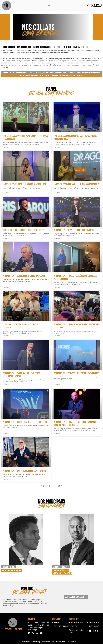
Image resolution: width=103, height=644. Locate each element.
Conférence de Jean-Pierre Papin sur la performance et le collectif (25, 137)
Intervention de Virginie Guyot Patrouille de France (25, 422)
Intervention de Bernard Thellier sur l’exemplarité (76, 373)
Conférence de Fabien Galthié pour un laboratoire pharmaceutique (75, 137)
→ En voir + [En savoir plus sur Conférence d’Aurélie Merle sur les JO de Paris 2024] (7, 193)
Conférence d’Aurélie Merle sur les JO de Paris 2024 (25, 185)
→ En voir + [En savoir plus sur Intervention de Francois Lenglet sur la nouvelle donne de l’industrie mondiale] (58, 433)
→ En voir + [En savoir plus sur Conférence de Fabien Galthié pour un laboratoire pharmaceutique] (58, 147)
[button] (49, 6)
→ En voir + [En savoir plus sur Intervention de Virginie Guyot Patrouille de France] (7, 433)
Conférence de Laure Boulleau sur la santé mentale (76, 185)
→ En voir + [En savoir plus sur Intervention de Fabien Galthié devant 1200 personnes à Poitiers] (7, 385)
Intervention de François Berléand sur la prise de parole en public (75, 277)
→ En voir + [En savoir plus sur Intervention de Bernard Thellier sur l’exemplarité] (58, 385)
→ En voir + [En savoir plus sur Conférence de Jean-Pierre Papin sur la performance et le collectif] (7, 147)
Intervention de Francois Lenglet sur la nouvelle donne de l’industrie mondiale (75, 424)
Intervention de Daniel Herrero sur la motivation (24, 471)
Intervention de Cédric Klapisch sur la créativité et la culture (76, 326)
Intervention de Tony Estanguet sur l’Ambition (74, 230)
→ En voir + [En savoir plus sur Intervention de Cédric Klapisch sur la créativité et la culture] (58, 336)
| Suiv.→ (61, 486)
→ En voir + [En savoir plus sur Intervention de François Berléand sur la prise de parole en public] (58, 287)
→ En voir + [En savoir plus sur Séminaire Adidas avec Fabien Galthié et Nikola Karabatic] (7, 336)
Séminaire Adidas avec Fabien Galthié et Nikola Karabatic (23, 326)
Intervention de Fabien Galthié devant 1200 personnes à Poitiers (21, 375)
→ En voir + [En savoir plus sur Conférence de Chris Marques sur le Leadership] (7, 238)
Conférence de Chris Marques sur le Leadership (23, 230)
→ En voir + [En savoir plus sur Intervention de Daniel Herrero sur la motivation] (7, 479)
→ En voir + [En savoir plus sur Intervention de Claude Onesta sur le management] (7, 287)
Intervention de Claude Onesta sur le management (25, 276)
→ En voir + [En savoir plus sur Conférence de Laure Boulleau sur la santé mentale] (58, 193)
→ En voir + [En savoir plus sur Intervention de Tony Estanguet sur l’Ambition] (58, 238)
